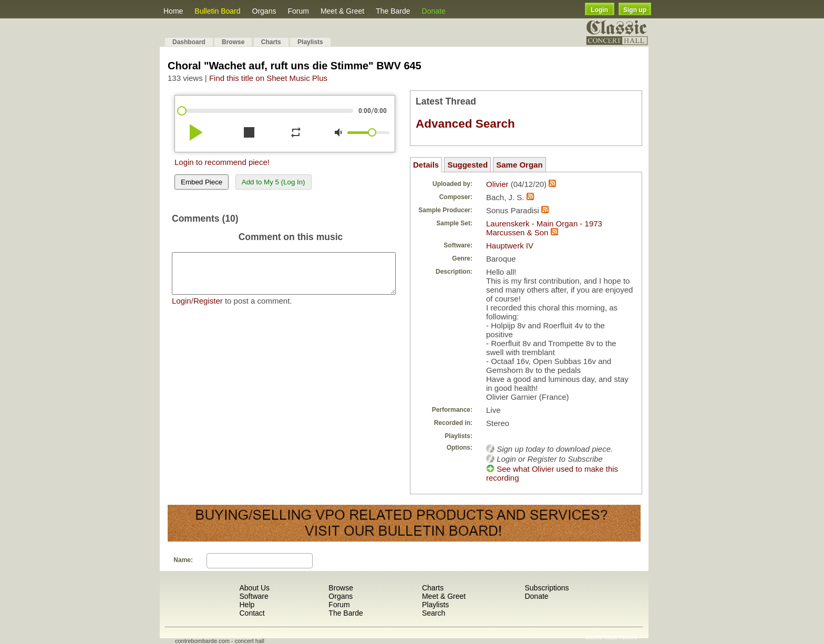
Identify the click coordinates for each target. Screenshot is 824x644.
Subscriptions (547, 588)
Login (599, 10)
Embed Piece (202, 182)
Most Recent (621, 637)
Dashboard (189, 42)
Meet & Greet (342, 11)
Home (173, 11)
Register (208, 309)
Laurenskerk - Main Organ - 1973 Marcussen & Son (544, 228)
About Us (254, 588)
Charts (271, 42)
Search (434, 613)
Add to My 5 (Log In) (274, 182)
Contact (252, 613)
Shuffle (594, 637)
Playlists (310, 42)
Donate (434, 11)
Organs (264, 11)
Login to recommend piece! (222, 162)
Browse (233, 42)
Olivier (497, 184)
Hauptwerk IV (510, 246)
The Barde (393, 11)
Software (254, 596)
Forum (298, 11)
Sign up (635, 10)
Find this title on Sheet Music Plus (268, 78)
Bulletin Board (217, 11)
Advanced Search (465, 124)
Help (247, 605)
